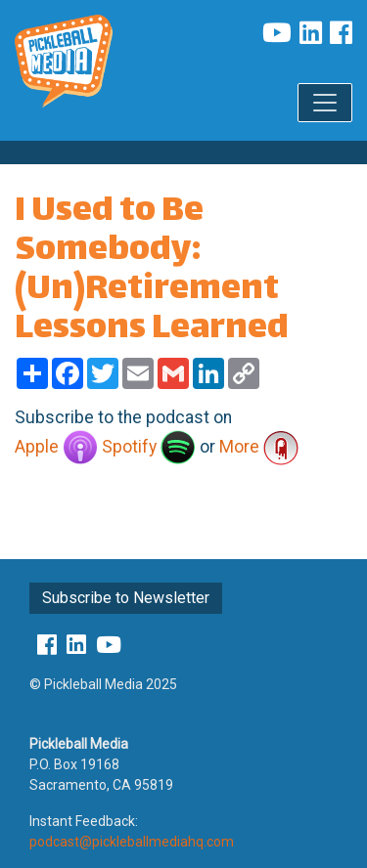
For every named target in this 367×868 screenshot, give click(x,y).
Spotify (149, 447)
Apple (56, 447)
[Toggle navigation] (325, 103)
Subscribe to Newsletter (126, 598)
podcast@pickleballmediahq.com (132, 842)
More (259, 447)
